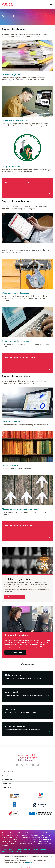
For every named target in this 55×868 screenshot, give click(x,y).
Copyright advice (15, 597)
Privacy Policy (29, 865)
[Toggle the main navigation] (51, 5)
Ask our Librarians (15, 652)
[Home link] (7, 5)
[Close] (52, 859)
